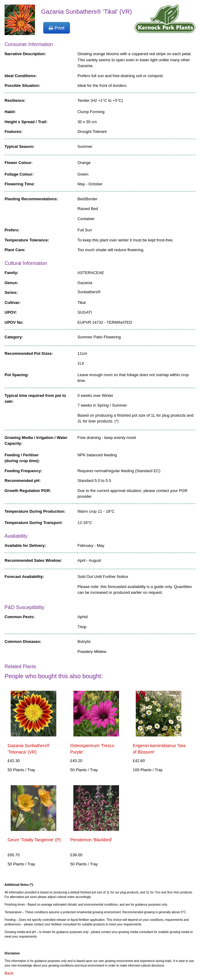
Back (9, 973)
